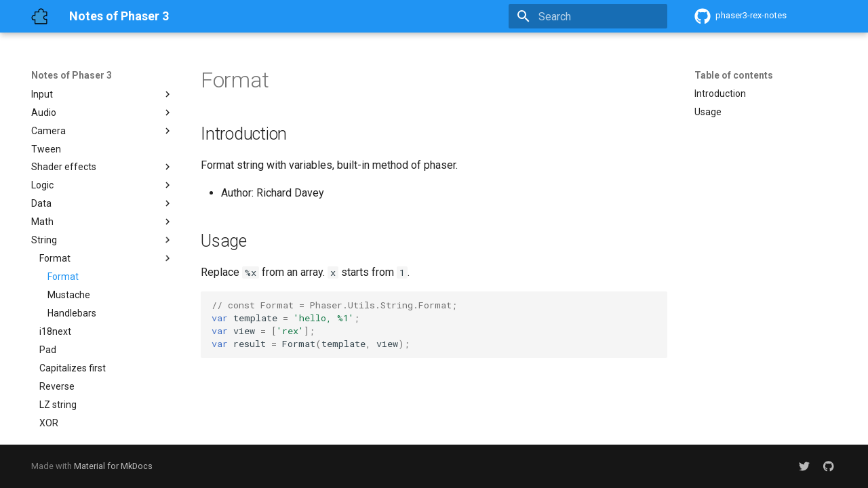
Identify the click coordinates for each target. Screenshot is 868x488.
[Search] (588, 16)
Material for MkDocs (113, 466)
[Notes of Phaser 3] (39, 16)
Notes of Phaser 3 (72, 75)
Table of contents (734, 75)
